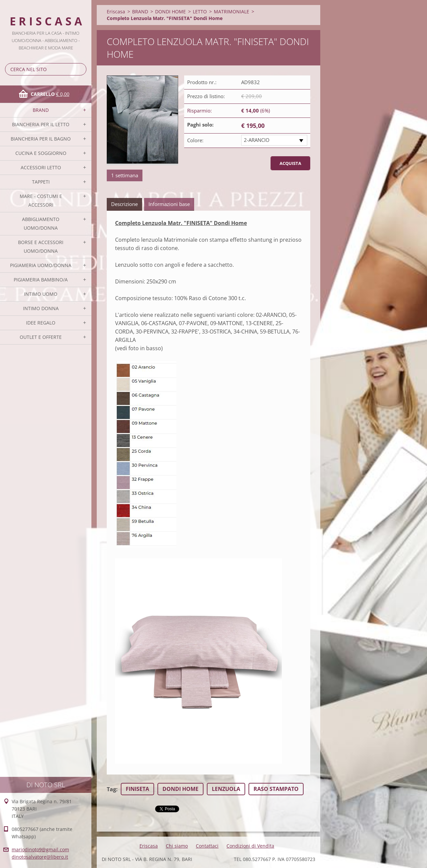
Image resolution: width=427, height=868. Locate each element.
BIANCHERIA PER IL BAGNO (41, 139)
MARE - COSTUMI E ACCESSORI (41, 200)
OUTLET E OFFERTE (41, 337)
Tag (111, 789)
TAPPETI (41, 182)
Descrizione (124, 204)
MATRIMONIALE (232, 12)
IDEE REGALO (41, 323)
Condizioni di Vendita (250, 846)
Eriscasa (116, 12)
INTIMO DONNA (41, 308)
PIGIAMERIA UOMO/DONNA (41, 265)
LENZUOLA (226, 789)
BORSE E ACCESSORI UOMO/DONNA (41, 247)
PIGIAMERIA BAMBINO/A (41, 280)
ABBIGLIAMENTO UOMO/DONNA (41, 224)
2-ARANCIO (257, 140)
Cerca (80, 69)
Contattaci (207, 846)
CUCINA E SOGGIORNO (41, 153)
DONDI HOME (170, 12)
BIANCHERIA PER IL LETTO (41, 124)
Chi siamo (177, 846)
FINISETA (137, 789)
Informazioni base (169, 204)
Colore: (195, 140)
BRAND (41, 110)
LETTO (200, 12)
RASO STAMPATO (276, 789)
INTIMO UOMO (41, 294)
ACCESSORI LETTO (41, 167)
